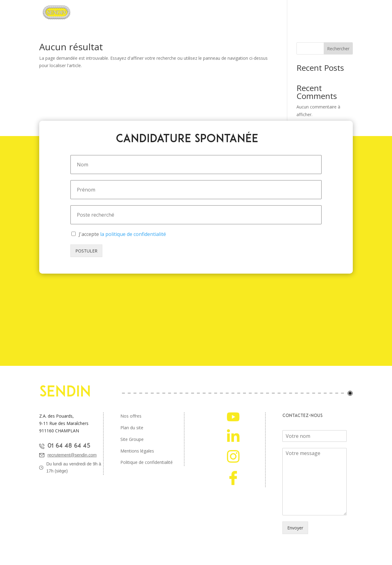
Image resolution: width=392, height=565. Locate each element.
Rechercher (338, 49)
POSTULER (86, 251)
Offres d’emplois (204, 13)
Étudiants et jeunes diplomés (260, 13)
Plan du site (132, 428)
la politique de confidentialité (133, 234)
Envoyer (295, 528)
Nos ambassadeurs (320, 13)
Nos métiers (165, 13)
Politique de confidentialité (147, 462)
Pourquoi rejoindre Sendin (117, 13)
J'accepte (122, 234)
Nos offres (131, 416)
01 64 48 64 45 (69, 446)
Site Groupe (132, 439)
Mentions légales (137, 451)
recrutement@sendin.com (72, 455)
